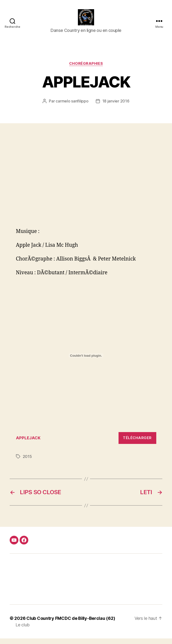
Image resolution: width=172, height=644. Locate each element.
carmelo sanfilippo (72, 107)
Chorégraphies (86, 69)
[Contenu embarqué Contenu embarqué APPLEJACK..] (86, 361)
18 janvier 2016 (116, 107)
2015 (27, 462)
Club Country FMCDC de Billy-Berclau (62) (71, 624)
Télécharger (137, 444)
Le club (22, 630)
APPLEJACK (28, 443)
